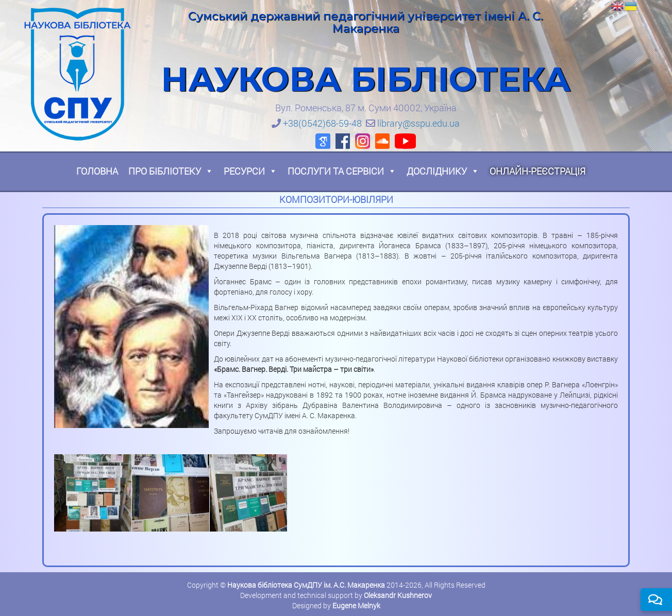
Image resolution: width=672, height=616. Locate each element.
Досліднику (443, 171)
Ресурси (250, 171)
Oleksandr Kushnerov (398, 595)
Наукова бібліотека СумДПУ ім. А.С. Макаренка (306, 585)
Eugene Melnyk (356, 605)
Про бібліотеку (171, 171)
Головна (97, 171)
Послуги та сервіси (342, 171)
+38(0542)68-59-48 (322, 123)
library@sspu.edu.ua (418, 123)
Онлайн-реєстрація (537, 171)
